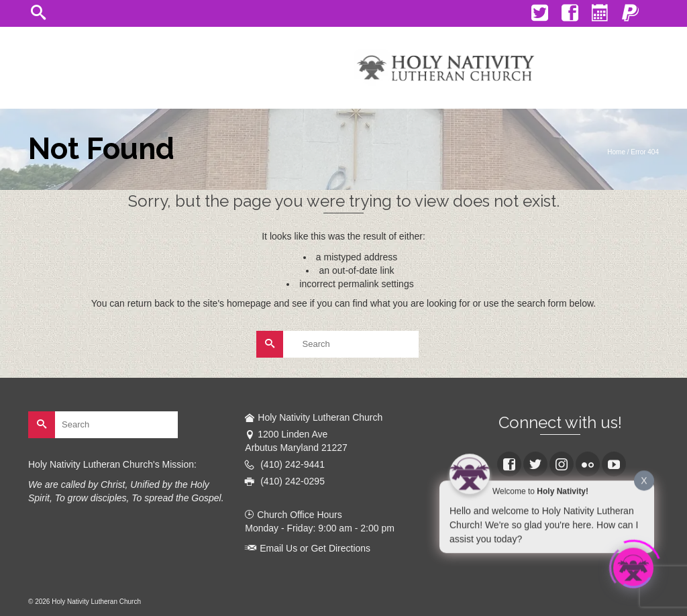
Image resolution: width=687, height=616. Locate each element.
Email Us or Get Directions (308, 548)
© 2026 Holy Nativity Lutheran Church (85, 602)
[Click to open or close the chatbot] (633, 566)
